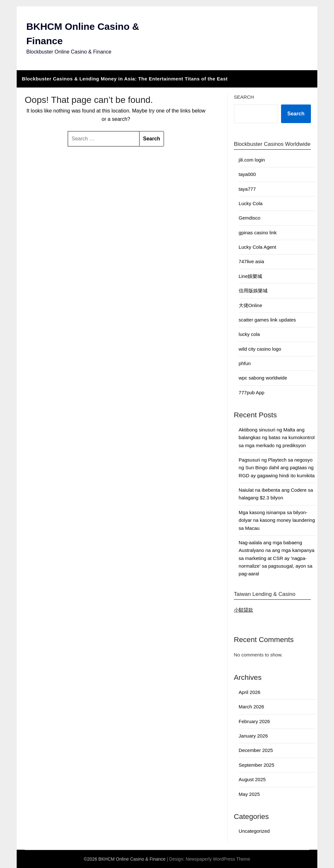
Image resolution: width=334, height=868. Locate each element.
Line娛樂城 (250, 276)
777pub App (252, 392)
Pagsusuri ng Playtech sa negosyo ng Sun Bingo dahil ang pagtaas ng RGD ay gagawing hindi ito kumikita (277, 468)
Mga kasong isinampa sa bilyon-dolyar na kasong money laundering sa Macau (277, 520)
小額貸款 (244, 610)
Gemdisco (250, 218)
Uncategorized (254, 831)
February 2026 (254, 721)
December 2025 (256, 750)
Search (244, 97)
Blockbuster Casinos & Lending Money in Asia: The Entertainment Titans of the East (125, 79)
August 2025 (252, 779)
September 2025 (257, 765)
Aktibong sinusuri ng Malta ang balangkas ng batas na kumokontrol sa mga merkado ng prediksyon (277, 438)
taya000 (247, 174)
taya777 (247, 189)
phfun (245, 363)
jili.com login (252, 160)
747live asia (251, 261)
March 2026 (251, 707)
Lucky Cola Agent (257, 247)
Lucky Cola (251, 203)
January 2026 (253, 736)
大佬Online (250, 305)
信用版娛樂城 (253, 291)
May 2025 (249, 794)
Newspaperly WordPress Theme (218, 859)
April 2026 (250, 692)
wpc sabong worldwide (263, 378)
